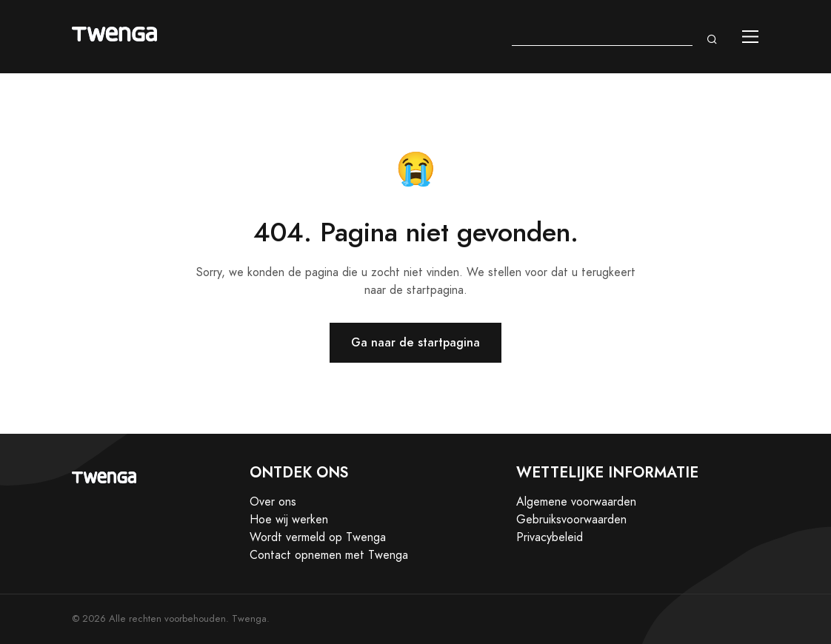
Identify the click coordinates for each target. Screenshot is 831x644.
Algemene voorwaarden (576, 502)
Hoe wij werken (289, 520)
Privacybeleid (550, 537)
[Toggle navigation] (751, 37)
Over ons (273, 502)
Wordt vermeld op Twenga (318, 537)
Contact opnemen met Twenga (329, 555)
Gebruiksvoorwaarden (571, 520)
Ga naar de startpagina (415, 342)
